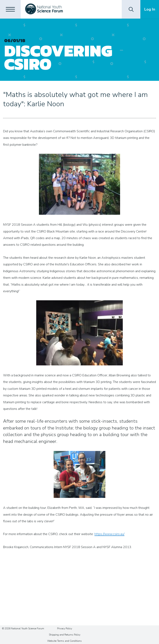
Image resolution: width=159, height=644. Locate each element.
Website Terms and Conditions (64, 641)
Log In (150, 9)
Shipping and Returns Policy (65, 635)
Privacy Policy (65, 628)
